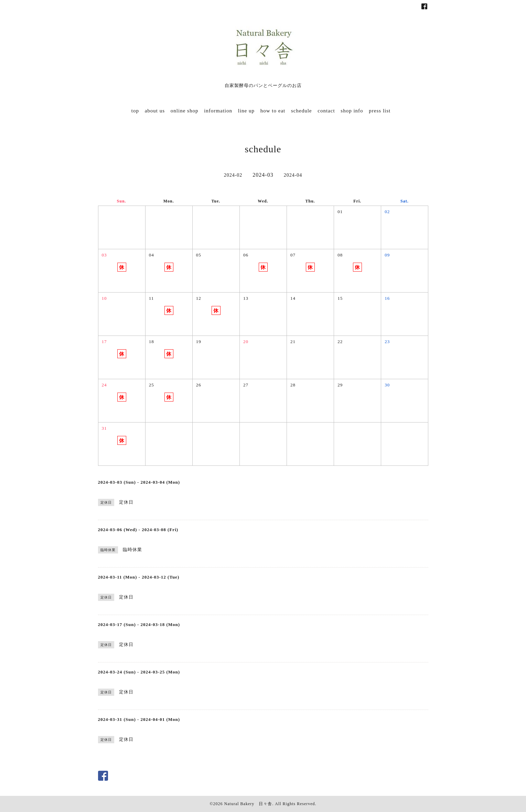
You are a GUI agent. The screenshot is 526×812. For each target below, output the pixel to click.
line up (246, 111)
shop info (352, 111)
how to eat (273, 111)
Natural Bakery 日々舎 (248, 804)
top (135, 111)
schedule (301, 111)
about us (155, 111)
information (218, 111)
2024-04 (293, 175)
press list (380, 111)
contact (326, 111)
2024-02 (233, 175)
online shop (185, 111)
